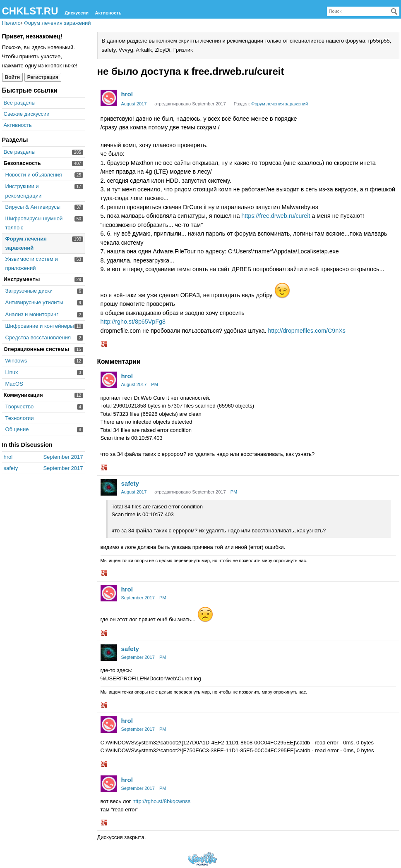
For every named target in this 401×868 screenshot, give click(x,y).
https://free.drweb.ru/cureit (276, 216)
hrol (127, 94)
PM (155, 384)
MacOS (14, 384)
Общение (17, 429)
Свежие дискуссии (27, 114)
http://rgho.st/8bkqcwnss (161, 801)
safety (130, 483)
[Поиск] (394, 12)
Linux (12, 372)
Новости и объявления (34, 175)
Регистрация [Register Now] (43, 77)
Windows (16, 361)
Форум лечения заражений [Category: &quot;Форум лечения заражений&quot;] (280, 104)
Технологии (20, 418)
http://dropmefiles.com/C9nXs (307, 331)
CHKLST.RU (30, 11)
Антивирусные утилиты (34, 302)
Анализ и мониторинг (32, 314)
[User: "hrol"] (109, 98)
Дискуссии (77, 13)
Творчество (20, 407)
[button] (105, 345)
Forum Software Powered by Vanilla (202, 859)
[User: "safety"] (109, 487)
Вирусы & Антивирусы (33, 207)
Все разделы (20, 103)
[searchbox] (363, 11)
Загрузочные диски (29, 291)
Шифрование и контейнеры (40, 326)
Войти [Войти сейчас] (13, 77)
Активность (108, 13)
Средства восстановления (38, 337)
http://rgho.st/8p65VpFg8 (133, 322)
